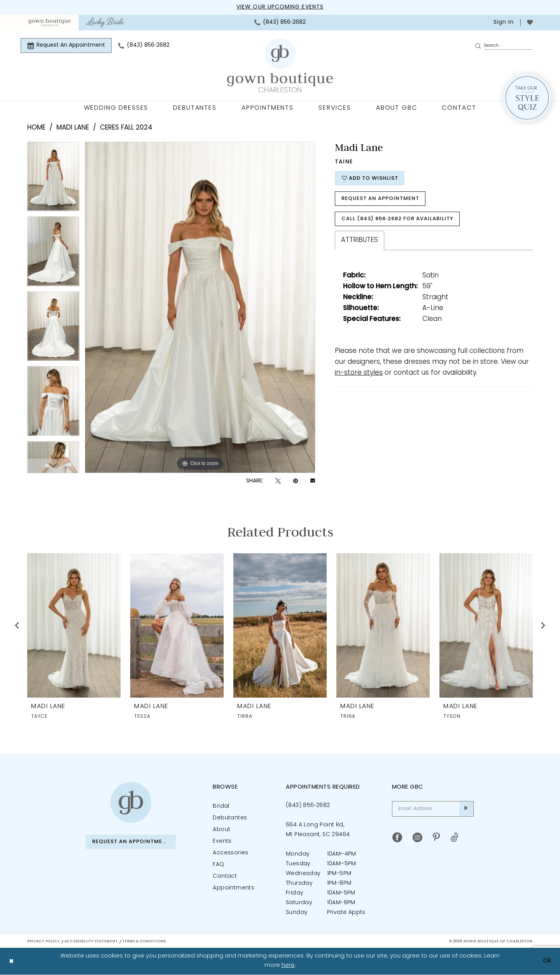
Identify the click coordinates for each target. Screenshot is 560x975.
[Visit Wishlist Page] (530, 22)
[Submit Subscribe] (466, 809)
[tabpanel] (53, 179)
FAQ (218, 865)
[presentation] (74, 625)
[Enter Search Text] (504, 46)
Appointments (234, 888)
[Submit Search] (479, 46)
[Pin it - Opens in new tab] (296, 481)
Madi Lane (73, 128)
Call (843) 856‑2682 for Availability (397, 219)
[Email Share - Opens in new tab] (313, 481)
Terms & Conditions (144, 941)
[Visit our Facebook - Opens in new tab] (397, 837)
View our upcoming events (280, 7)
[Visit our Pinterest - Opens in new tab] (436, 837)
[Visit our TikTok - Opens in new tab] (454, 837)
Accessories (230, 853)
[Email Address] (433, 809)
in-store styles (359, 373)
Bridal (221, 806)
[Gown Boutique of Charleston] (131, 802)
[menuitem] (50, 23)
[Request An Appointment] (66, 46)
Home (36, 128)
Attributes (360, 240)
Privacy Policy (44, 941)
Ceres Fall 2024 (126, 128)
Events (222, 841)
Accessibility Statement (91, 941)
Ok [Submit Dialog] (547, 961)
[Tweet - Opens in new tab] (278, 481)
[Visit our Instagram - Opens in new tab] (417, 837)
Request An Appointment (380, 199)
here (288, 966)
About (221, 830)
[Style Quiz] (527, 98)
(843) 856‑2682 (308, 806)
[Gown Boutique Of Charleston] (280, 66)
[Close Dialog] (11, 962)
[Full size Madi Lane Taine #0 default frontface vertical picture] (200, 307)
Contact (225, 876)
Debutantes (230, 818)
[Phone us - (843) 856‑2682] (280, 23)
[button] (503, 23)
